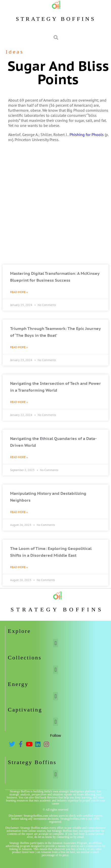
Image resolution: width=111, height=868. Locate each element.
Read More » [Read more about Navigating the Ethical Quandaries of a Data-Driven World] (19, 457)
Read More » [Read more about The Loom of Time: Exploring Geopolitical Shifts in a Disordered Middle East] (19, 567)
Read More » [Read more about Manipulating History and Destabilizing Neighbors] (19, 512)
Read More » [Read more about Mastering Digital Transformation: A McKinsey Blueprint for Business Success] (19, 292)
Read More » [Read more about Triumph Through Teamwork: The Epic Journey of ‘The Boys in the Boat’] (19, 347)
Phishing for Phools (87, 135)
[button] (56, 643)
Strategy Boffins (56, 19)
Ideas (15, 52)
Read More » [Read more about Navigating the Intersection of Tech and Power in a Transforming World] (19, 402)
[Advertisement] (56, 204)
